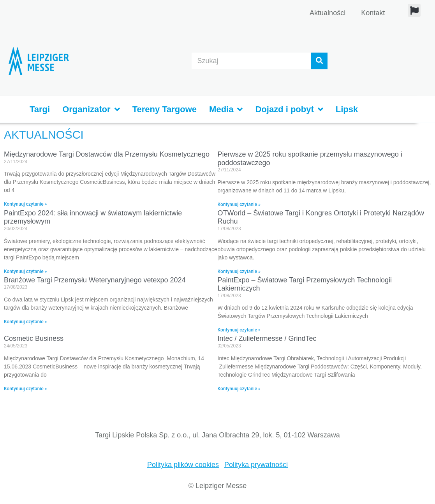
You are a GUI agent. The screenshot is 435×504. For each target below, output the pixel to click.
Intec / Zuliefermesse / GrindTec (267, 338)
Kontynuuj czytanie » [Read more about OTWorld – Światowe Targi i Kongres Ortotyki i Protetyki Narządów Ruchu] (239, 271)
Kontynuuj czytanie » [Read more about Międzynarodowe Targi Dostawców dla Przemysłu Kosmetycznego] (25, 204)
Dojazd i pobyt (289, 109)
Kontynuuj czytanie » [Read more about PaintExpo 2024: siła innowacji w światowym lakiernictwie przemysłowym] (25, 271)
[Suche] (319, 61)
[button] (414, 10)
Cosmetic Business (34, 338)
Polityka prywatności (256, 465)
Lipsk (347, 109)
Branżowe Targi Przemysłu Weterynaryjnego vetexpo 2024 (95, 280)
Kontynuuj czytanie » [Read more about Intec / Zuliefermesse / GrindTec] (239, 389)
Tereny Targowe (165, 109)
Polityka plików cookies (183, 465)
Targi (40, 109)
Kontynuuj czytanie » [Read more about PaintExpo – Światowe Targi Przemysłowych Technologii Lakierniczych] (239, 330)
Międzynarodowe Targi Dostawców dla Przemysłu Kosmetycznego (107, 154)
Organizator (91, 109)
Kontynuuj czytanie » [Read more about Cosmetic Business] (25, 389)
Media (226, 109)
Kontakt (373, 13)
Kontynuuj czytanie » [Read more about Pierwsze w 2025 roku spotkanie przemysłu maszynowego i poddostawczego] (239, 204)
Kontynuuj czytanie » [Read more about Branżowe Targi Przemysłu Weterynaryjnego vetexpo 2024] (25, 322)
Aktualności (328, 13)
